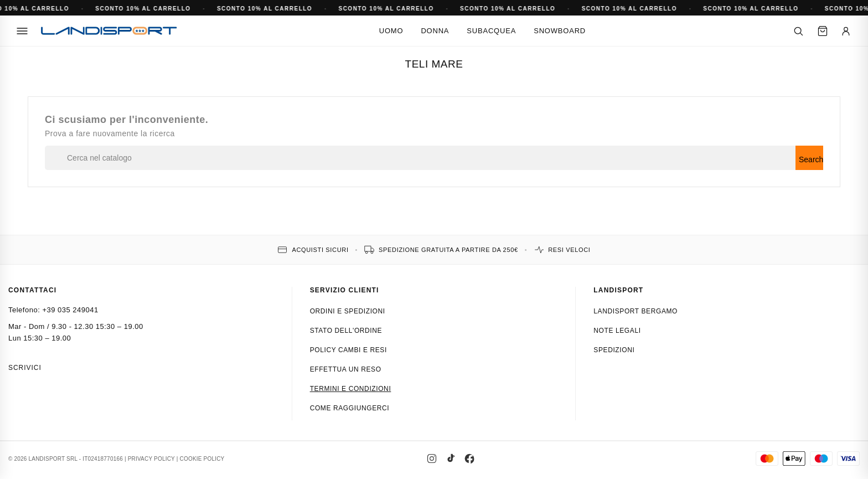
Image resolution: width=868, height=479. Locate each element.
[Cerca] (798, 31)
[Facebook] (469, 459)
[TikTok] (451, 459)
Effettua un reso (346, 369)
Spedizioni (614, 350)
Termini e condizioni (351, 389)
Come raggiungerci (350, 408)
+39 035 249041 (70, 310)
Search (811, 159)
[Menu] (22, 31)
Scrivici (25, 368)
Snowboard (560, 31)
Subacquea (491, 31)
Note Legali (617, 331)
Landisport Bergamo (635, 311)
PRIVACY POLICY (151, 459)
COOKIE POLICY (202, 459)
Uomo (391, 31)
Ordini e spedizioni (348, 311)
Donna (435, 31)
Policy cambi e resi (348, 350)
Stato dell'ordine (346, 331)
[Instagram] (432, 459)
